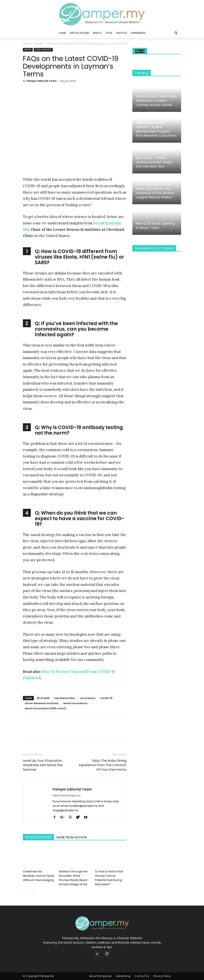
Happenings (138, 33)
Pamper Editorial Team (41, 81)
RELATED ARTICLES (38, 837)
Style (109, 33)
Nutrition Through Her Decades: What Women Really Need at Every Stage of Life (73, 878)
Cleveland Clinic (65, 698)
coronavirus (88, 698)
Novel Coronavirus (75, 703)
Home (62, 33)
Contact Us (142, 976)
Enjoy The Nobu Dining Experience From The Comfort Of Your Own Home (103, 765)
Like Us (140, 51)
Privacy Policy (162, 976)
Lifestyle (122, 33)
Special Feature (80, 33)
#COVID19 (43, 698)
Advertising (123, 976)
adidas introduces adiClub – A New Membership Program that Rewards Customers (156, 129)
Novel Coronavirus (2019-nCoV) (45, 708)
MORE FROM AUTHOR (72, 837)
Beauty (98, 33)
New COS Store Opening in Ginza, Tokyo (155, 226)
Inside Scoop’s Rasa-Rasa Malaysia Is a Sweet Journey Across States (157, 100)
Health (39, 44)
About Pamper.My (100, 976)
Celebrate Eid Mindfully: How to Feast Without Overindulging (38, 876)
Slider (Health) (43, 50)
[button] (176, 33)
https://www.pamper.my (67, 795)
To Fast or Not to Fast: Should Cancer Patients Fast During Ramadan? (109, 878)
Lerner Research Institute (42, 703)
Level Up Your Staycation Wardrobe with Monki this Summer (43, 765)
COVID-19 (106, 698)
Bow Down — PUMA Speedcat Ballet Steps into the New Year (154, 162)
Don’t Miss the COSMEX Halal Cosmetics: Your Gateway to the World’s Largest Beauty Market (155, 191)
